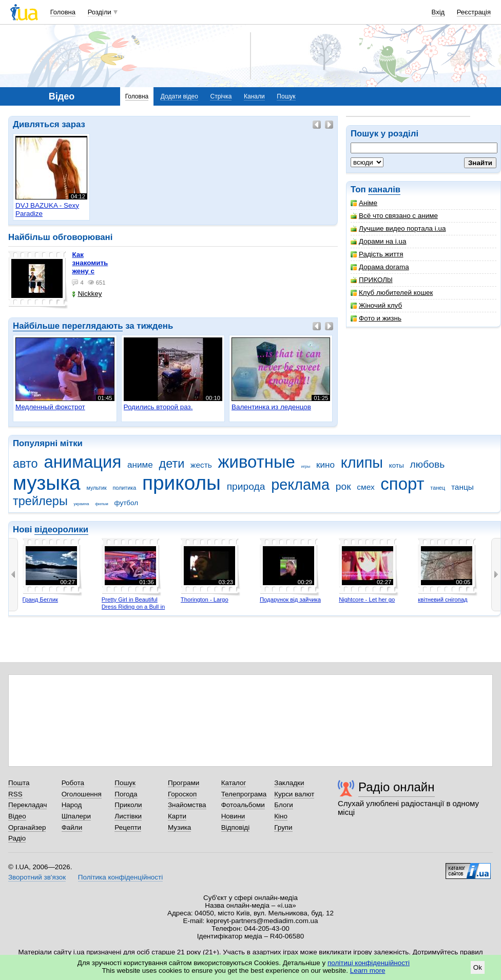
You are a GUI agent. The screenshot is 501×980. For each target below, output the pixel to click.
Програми (184, 783)
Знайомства (187, 805)
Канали (254, 96)
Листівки (128, 816)
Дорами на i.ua (378, 241)
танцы (463, 487)
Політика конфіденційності (120, 877)
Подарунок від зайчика (290, 599)
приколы (181, 483)
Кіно (281, 816)
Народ (72, 805)
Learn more (368, 971)
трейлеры (40, 501)
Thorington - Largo (205, 599)
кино (325, 465)
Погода (126, 794)
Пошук (286, 96)
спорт (402, 484)
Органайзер (27, 827)
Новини (233, 816)
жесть (201, 465)
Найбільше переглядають (68, 326)
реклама (300, 485)
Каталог (234, 783)
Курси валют (294, 794)
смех (365, 487)
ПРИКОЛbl (372, 280)
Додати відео (179, 96)
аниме (140, 465)
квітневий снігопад (442, 599)
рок (343, 486)
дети (171, 464)
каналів (384, 189)
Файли (72, 827)
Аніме (364, 203)
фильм (102, 504)
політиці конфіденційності (369, 963)
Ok (478, 967)
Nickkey (87, 294)
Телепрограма (244, 794)
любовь (428, 464)
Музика (179, 827)
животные (257, 462)
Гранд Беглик (40, 599)
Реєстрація (474, 12)
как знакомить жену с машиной (90, 267)
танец (438, 488)
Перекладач (27, 805)
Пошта (19, 783)
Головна (63, 12)
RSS (15, 794)
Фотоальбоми (243, 805)
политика (125, 488)
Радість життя (377, 254)
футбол (127, 503)
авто (25, 464)
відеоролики (61, 529)
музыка (47, 483)
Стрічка (221, 96)
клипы (362, 463)
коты (397, 465)
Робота (73, 783)
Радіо (17, 838)
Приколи (128, 805)
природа (246, 486)
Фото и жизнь (376, 318)
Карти (177, 816)
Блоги (284, 805)
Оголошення (82, 794)
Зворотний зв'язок (37, 877)
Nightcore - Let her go (367, 599)
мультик (96, 488)
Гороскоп (182, 794)
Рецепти (128, 827)
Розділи (100, 12)
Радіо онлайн (397, 787)
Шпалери (76, 816)
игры (306, 466)
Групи (283, 827)
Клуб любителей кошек (392, 293)
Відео (17, 816)
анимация (82, 462)
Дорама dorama (380, 267)
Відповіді (236, 827)
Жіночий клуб (376, 305)
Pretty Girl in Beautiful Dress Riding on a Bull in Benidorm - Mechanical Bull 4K (133, 610)
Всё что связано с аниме (394, 216)
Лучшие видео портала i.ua (398, 228)
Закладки (289, 783)
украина (82, 504)
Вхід (438, 12)
